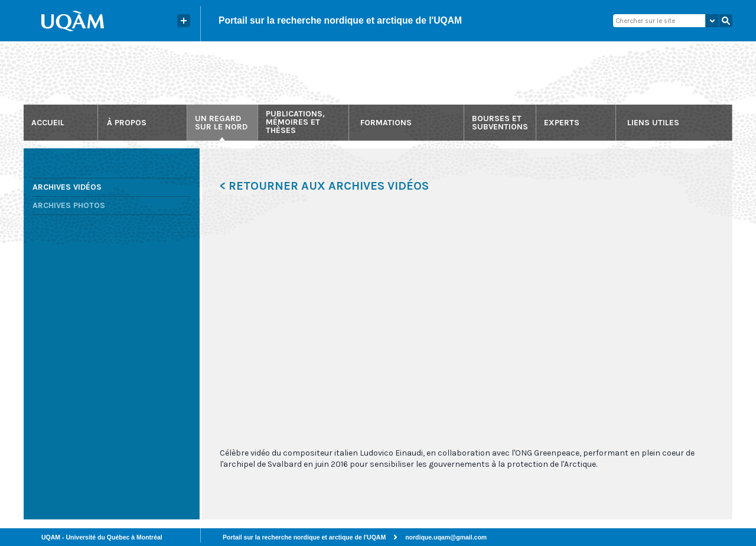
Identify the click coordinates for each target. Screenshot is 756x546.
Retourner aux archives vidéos (329, 186)
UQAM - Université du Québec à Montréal (102, 537)
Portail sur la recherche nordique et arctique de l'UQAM (340, 20)
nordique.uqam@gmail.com (446, 537)
